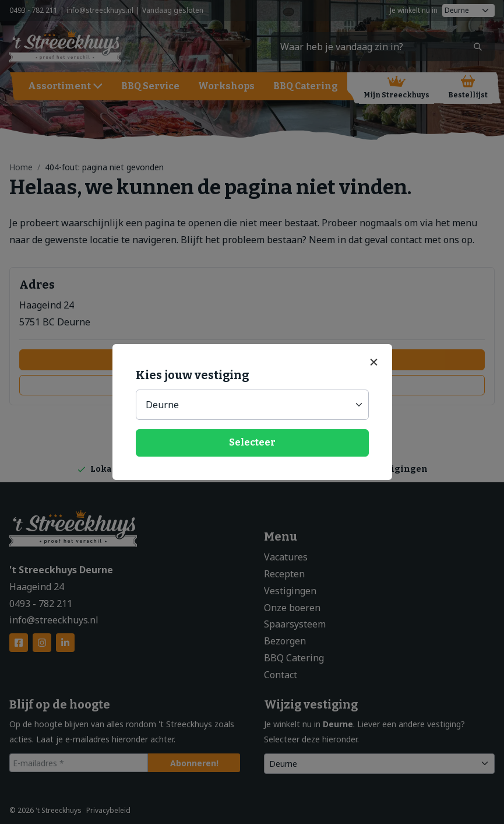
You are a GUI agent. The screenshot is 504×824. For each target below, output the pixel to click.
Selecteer (252, 442)
